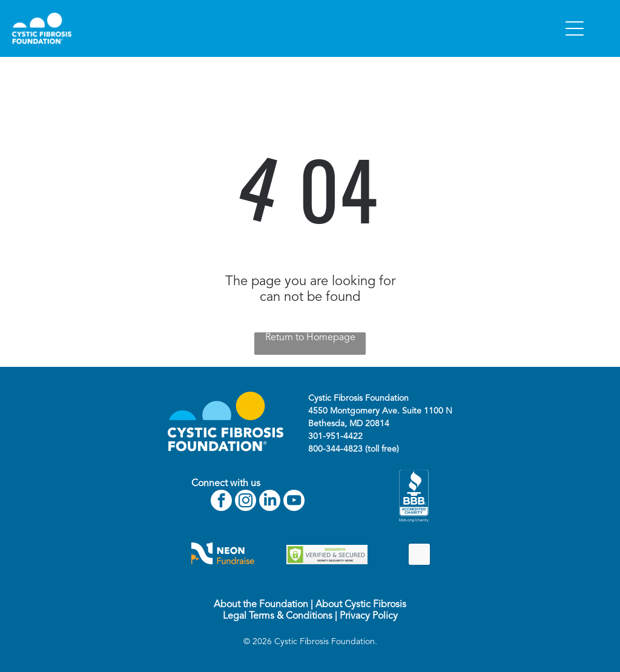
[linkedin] (270, 502)
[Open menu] (575, 28)
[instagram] (246, 502)
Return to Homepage (310, 338)
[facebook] (221, 502)
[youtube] (294, 502)
